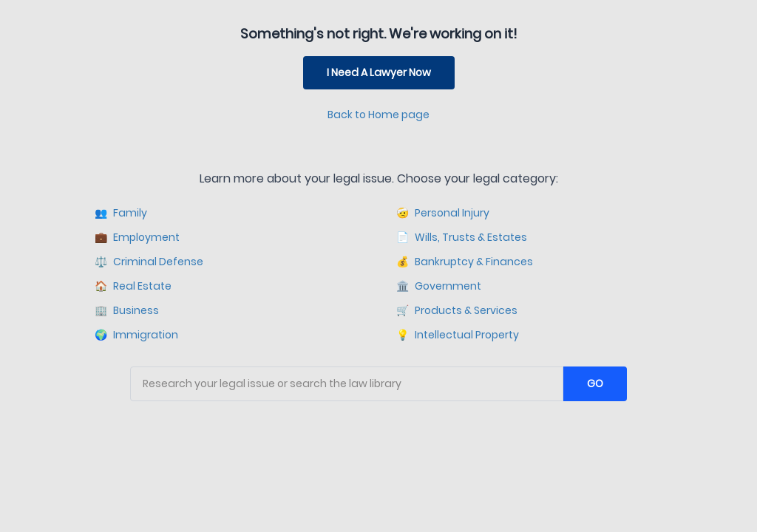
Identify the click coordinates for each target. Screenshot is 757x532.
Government (439, 286)
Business (127, 311)
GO (595, 383)
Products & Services (457, 311)
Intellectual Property (458, 335)
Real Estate (133, 286)
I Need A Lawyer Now (379, 72)
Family (121, 213)
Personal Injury (443, 213)
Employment (137, 238)
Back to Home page (378, 115)
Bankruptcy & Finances (465, 262)
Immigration (136, 335)
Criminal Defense (149, 262)
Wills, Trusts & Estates (462, 238)
